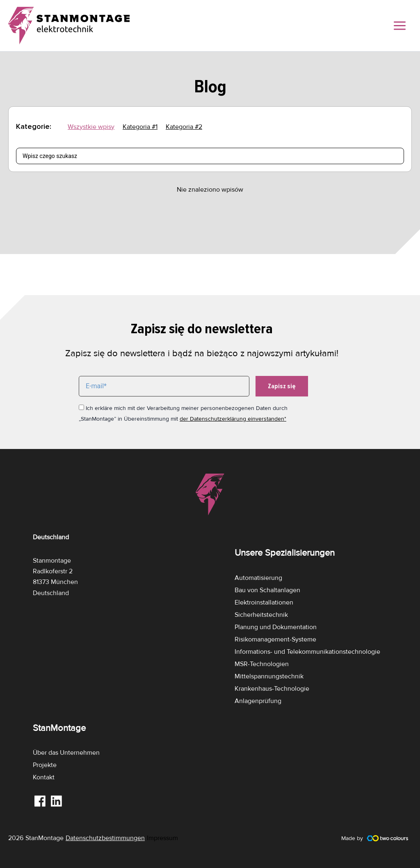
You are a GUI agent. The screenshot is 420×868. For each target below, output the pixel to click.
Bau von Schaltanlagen (267, 590)
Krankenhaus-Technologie (272, 689)
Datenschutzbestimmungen (105, 838)
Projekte (45, 765)
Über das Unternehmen (66, 753)
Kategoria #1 (140, 127)
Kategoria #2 (184, 127)
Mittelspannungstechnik (269, 676)
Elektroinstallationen (264, 602)
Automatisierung (258, 578)
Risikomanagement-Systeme (275, 639)
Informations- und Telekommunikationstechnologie (307, 652)
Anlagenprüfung (258, 701)
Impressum (162, 838)
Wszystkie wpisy (91, 127)
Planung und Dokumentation (276, 627)
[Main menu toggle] (400, 26)
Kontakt (44, 777)
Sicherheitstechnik (261, 615)
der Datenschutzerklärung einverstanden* (233, 419)
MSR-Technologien (262, 664)
